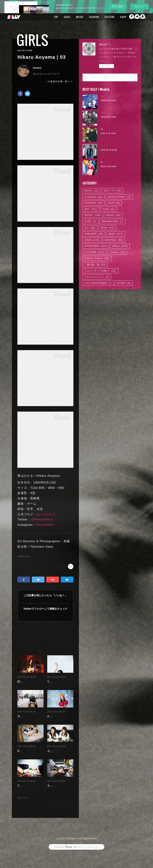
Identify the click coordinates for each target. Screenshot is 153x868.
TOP (61, 17)
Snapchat (93, 197)
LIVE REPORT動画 (98, 283)
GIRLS (72, 17)
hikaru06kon (45, 525)
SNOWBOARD (113, 221)
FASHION (99, 17)
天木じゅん (25, 719)
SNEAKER (94, 234)
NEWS (92, 191)
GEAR (92, 240)
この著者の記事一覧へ (59, 81)
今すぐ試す (117, 6)
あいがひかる (46, 514)
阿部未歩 (24, 679)
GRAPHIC (114, 240)
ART (91, 209)
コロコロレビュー (97, 277)
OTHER (124, 283)
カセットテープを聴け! (100, 271)
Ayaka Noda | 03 (60, 719)
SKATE (113, 215)
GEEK (116, 234)
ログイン (139, 7)
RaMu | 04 (25, 753)
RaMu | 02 (107, 162)
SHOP (128, 17)
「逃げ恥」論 (95, 265)
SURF (91, 221)
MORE (140, 17)
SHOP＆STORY (119, 197)
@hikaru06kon (42, 519)
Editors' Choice (97, 258)
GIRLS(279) (24, 556)
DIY (90, 228)
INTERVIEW (96, 246)
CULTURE (114, 17)
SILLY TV (112, 191)
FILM (109, 209)
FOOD (114, 203)
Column (117, 252)
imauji (37, 68)
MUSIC (85, 17)
